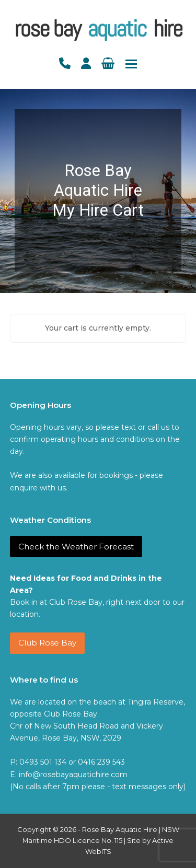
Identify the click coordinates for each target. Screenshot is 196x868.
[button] (131, 64)
